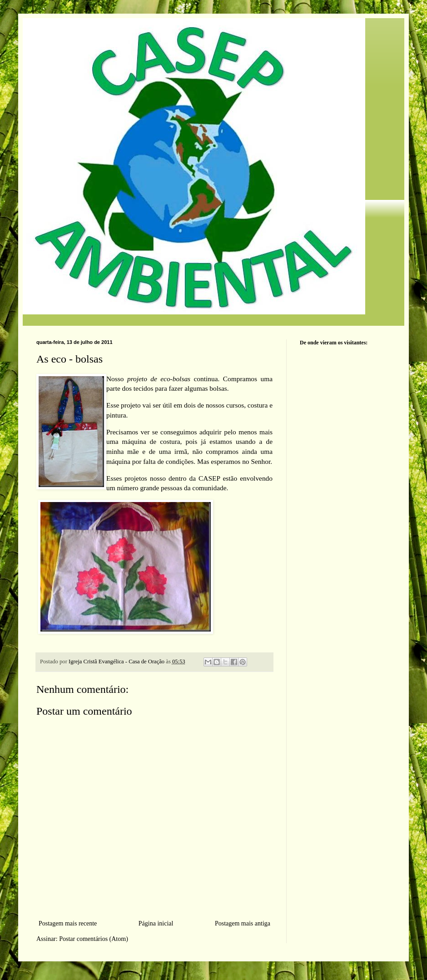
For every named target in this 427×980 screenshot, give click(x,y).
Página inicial (156, 923)
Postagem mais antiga (243, 923)
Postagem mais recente (68, 923)
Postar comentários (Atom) (94, 939)
